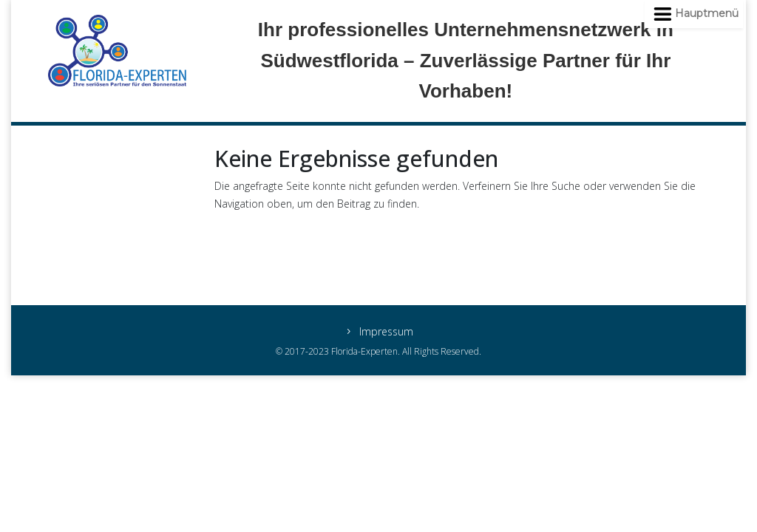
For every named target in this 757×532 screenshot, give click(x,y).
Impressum (386, 332)
